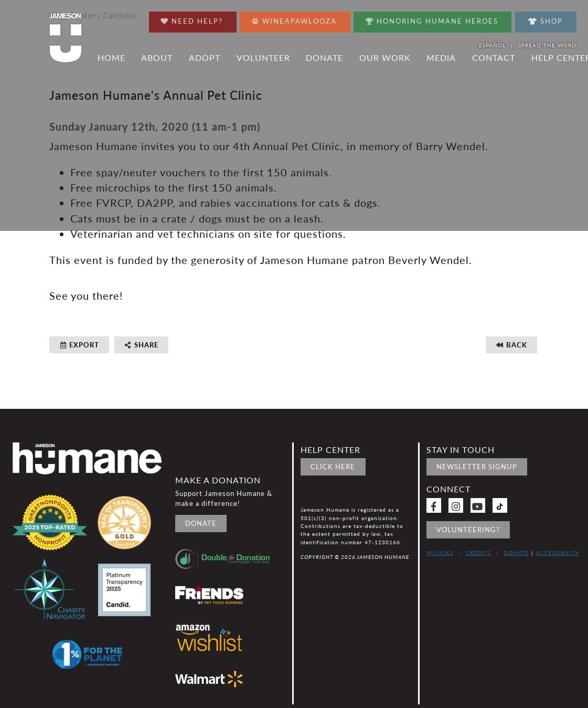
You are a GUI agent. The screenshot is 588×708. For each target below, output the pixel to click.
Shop (546, 21)
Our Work (385, 58)
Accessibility (558, 553)
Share (141, 345)
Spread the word (547, 45)
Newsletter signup (477, 467)
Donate (324, 58)
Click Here (333, 467)
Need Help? (192, 19)
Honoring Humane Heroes (432, 19)
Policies (440, 553)
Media (441, 58)
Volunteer (263, 58)
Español (492, 45)
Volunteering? (468, 530)
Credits (478, 553)
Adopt (205, 58)
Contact (494, 58)
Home (111, 58)
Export (79, 345)
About (157, 58)
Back (512, 345)
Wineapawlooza (295, 19)
